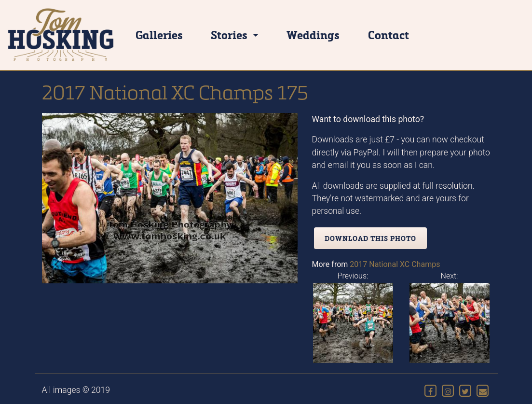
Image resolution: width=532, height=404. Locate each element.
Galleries (159, 35)
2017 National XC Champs (395, 264)
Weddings (313, 35)
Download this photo (370, 238)
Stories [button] (230, 35)
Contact (389, 35)
